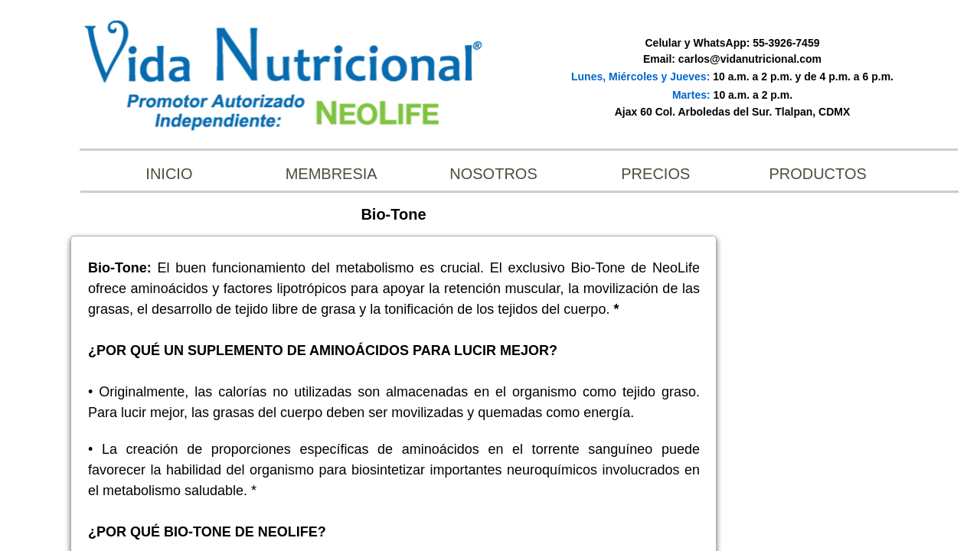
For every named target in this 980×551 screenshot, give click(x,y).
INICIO (169, 174)
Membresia (332, 174)
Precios (655, 174)
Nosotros (493, 174)
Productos (817, 174)
